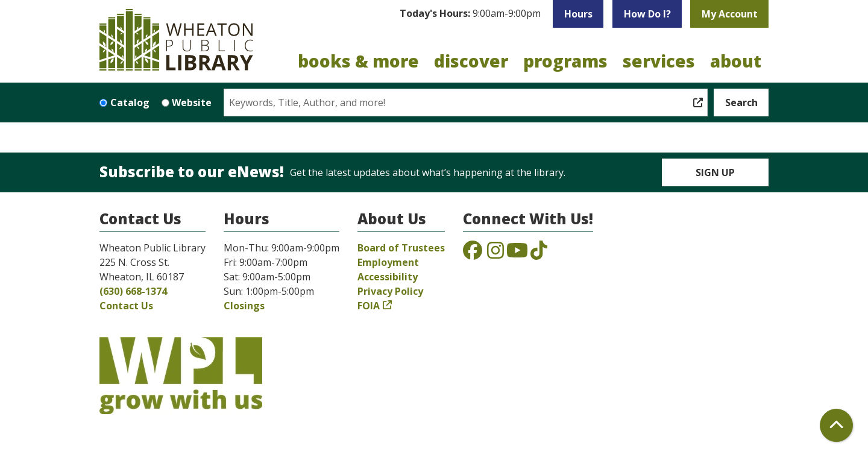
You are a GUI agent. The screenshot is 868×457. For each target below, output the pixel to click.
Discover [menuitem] (471, 61)
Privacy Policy (390, 291)
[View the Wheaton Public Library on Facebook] (473, 254)
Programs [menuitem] (565, 61)
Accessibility (388, 277)
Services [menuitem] (659, 61)
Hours (578, 14)
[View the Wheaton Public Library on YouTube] (517, 254)
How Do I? (647, 14)
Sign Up (715, 172)
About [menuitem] (736, 61)
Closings (244, 306)
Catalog (130, 102)
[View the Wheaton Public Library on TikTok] (539, 254)
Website (192, 102)
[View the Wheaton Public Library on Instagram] (495, 254)
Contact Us (126, 306)
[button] (470, 14)
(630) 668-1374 (133, 291)
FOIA (369, 306)
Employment (388, 262)
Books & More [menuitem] (358, 61)
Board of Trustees (401, 248)
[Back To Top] (836, 425)
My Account (730, 14)
